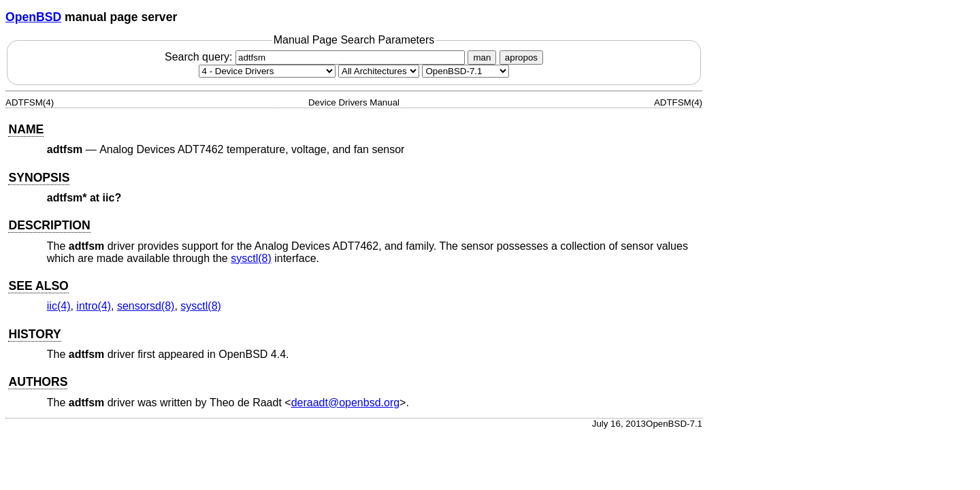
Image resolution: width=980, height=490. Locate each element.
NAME (26, 129)
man (482, 58)
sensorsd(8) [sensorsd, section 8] (146, 306)
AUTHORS (38, 382)
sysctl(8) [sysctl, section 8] (251, 258)
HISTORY (34, 334)
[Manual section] (267, 71)
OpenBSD (33, 17)
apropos (521, 58)
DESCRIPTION (49, 225)
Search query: (316, 57)
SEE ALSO (38, 286)
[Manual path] (465, 71)
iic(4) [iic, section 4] (59, 306)
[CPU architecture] (379, 71)
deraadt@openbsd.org (345, 403)
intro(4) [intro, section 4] (94, 306)
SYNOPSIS (39, 178)
